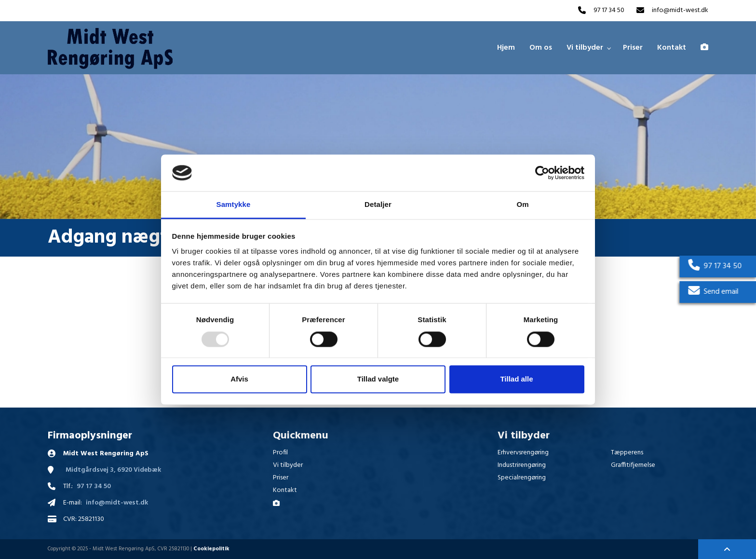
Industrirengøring (522, 465)
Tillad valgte (378, 379)
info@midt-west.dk (680, 11)
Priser (281, 478)
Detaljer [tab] (378, 205)
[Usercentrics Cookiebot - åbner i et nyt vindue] (542, 173)
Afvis (239, 379)
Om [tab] (522, 205)
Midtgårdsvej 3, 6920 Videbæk (113, 470)
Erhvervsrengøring (523, 453)
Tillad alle (516, 379)
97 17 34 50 (609, 11)
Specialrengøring (522, 478)
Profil (280, 453)
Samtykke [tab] (234, 205)
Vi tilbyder (288, 465)
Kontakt (285, 490)
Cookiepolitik (211, 549)
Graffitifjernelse (633, 465)
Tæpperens (627, 453)
